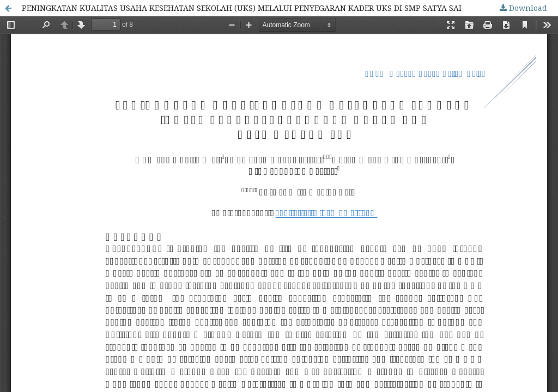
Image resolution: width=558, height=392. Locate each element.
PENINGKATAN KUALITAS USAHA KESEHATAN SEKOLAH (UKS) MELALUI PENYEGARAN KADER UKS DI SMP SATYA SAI (242, 8)
